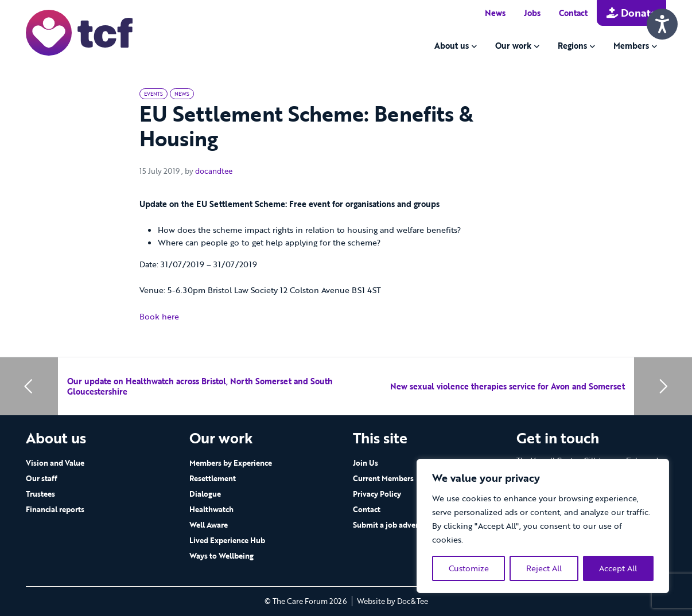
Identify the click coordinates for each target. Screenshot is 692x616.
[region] (543, 526)
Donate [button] (631, 13)
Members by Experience (231, 463)
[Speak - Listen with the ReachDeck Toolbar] (662, 24)
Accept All (618, 568)
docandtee (214, 171)
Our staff (42, 478)
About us (452, 46)
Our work (513, 46)
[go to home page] (79, 32)
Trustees (40, 494)
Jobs (532, 13)
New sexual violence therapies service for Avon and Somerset (508, 386)
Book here (159, 316)
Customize (469, 568)
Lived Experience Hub (227, 540)
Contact (573, 13)
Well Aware (209, 525)
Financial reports (55, 509)
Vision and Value (55, 463)
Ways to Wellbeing (221, 556)
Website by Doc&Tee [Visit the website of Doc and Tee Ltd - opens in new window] (392, 601)
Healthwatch (211, 509)
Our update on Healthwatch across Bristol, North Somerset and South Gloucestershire (200, 386)
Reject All (544, 568)
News (495, 13)
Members (631, 46)
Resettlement (213, 478)
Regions (572, 46)
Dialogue (205, 494)
